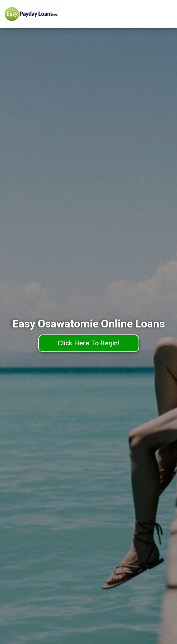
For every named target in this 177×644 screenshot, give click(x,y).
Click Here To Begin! (89, 343)
